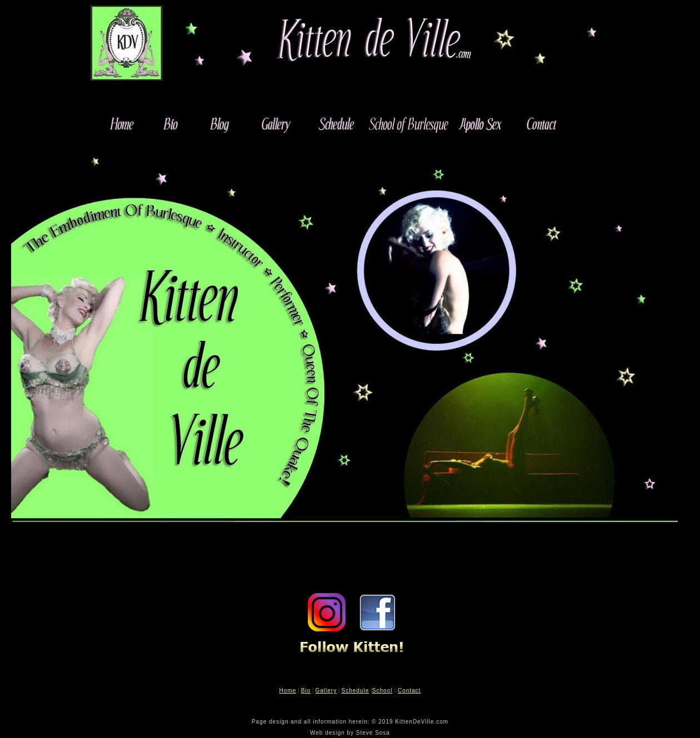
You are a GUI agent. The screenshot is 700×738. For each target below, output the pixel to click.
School (382, 691)
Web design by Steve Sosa (350, 733)
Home (288, 691)
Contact (409, 691)
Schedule (356, 691)
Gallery (326, 691)
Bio (306, 691)
